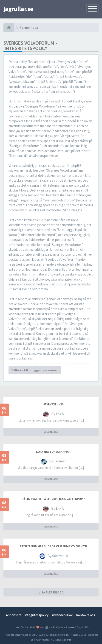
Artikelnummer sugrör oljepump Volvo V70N (53, 546)
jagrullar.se (18, 9)
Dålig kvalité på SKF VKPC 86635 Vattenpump (53, 499)
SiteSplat (58, 627)
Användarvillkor (62, 615)
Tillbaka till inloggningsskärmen (35, 370)
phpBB (84, 627)
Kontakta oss (86, 615)
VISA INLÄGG (51, 432)
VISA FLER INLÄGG (51, 592)
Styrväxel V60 (53, 404)
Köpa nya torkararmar (53, 452)
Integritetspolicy (36, 615)
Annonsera (14, 615)
